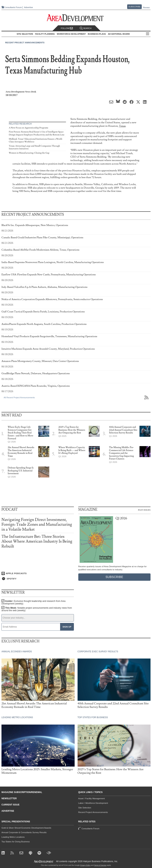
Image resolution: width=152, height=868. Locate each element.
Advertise (28, 7)
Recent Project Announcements (25, 43)
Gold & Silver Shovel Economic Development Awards (26, 828)
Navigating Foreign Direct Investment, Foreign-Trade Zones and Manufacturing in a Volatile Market (37, 525)
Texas (122, 126)
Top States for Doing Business (16, 842)
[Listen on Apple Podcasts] (38, 573)
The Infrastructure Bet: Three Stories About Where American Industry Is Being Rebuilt (37, 541)
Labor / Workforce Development (93, 803)
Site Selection (85, 808)
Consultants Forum (13, 7)
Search (86, 28)
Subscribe (135, 7)
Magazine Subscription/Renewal (22, 792)
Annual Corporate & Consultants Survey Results (24, 832)
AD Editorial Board (119, 34)
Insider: (33, 602)
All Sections (148, 34)
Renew (146, 8)
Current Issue (10, 805)
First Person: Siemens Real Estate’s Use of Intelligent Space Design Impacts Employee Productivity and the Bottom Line (37, 133)
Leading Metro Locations (13, 837)
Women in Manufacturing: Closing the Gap (29, 153)
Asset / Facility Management (92, 798)
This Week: (37, 609)
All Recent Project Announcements (19, 397)
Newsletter (9, 798)
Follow (67, 28)
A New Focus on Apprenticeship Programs (28, 128)
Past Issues (144, 510)
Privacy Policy (85, 865)
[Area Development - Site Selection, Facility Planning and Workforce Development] (76, 18)
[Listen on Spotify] (38, 579)
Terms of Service (100, 865)
